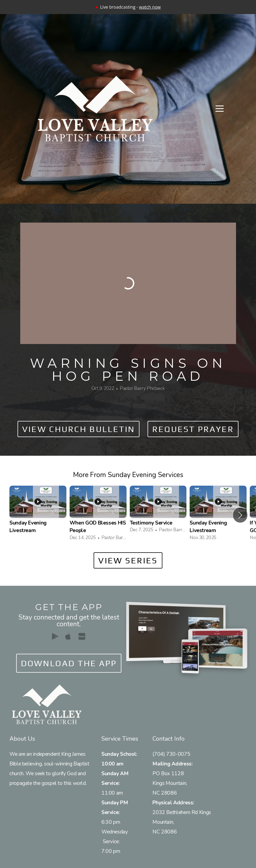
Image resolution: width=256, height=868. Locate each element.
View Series (128, 560)
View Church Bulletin (78, 429)
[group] (38, 515)
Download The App (69, 663)
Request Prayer (193, 429)
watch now (150, 7)
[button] (240, 515)
